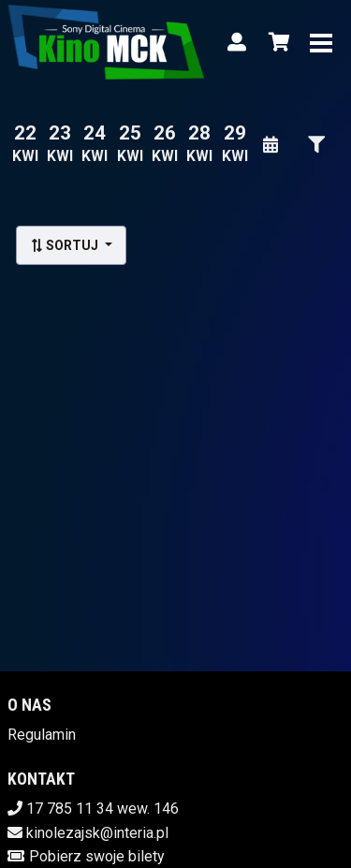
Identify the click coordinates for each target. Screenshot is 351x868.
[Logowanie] (237, 42)
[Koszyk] (276, 42)
